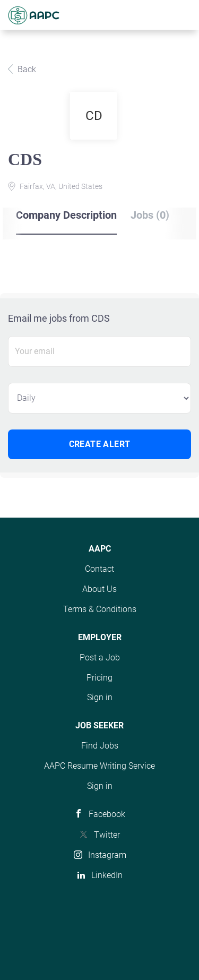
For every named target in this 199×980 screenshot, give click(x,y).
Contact (99, 569)
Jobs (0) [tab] (150, 215)
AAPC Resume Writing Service (99, 766)
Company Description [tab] (66, 215)
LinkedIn (107, 875)
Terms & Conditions (100, 609)
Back (26, 69)
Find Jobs (100, 746)
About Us (99, 589)
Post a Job (100, 657)
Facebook (107, 814)
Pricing (99, 678)
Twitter (107, 835)
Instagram (107, 855)
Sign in (100, 697)
